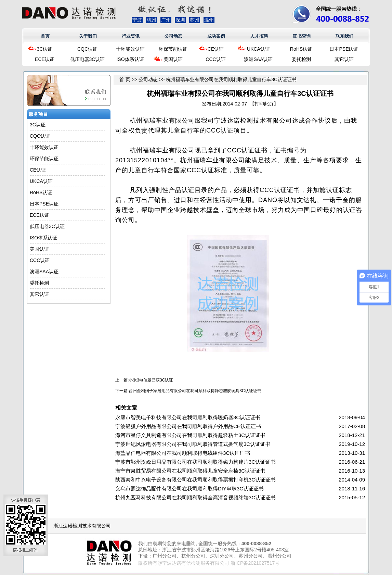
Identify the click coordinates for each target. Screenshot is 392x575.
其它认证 (344, 59)
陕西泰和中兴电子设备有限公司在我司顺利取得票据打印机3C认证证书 (195, 480)
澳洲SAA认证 (258, 59)
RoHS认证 (301, 49)
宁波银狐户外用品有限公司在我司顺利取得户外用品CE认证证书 (188, 426)
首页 (45, 36)
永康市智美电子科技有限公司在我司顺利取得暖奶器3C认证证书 (188, 417)
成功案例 (216, 36)
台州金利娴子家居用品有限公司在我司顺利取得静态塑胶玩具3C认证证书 (195, 391)
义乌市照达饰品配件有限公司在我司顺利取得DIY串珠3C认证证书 (190, 489)
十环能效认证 (130, 49)
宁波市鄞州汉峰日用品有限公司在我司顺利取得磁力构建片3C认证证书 (195, 462)
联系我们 (344, 36)
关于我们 (88, 36)
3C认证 (45, 49)
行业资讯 (131, 36)
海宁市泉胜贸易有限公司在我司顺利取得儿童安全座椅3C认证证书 (190, 471)
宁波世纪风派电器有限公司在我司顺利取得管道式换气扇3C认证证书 (193, 444)
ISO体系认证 (130, 59)
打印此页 (264, 104)
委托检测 (301, 59)
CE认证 (216, 49)
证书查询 (302, 36)
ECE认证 (45, 59)
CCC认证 (215, 59)
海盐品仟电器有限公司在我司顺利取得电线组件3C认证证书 (183, 453)
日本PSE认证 (344, 49)
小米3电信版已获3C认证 (151, 380)
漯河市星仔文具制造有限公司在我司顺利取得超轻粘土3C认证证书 (190, 435)
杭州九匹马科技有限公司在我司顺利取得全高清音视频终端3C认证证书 (195, 497)
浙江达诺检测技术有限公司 (82, 526)
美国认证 (173, 59)
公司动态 (173, 36)
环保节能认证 (173, 49)
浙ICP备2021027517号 (255, 563)
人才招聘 (259, 36)
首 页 (125, 79)
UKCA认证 (258, 49)
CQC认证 (87, 49)
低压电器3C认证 (88, 59)
